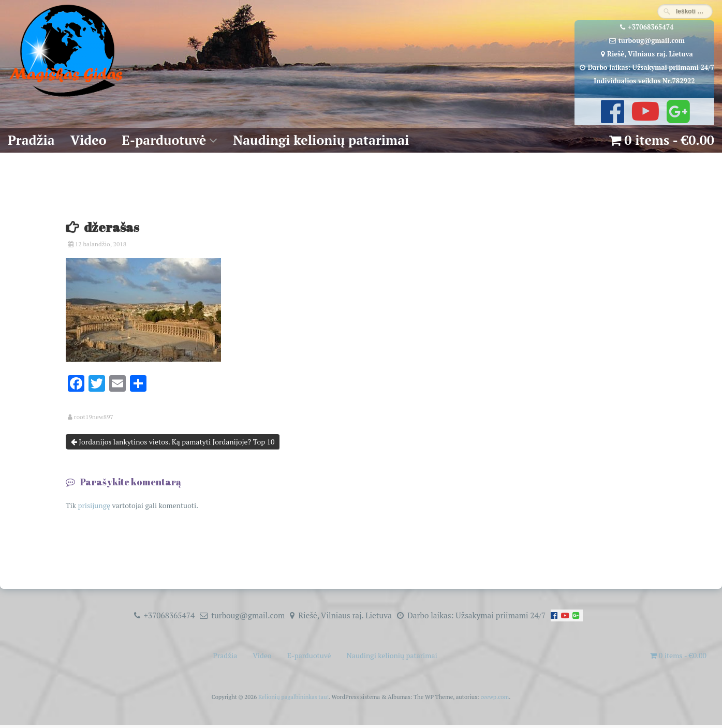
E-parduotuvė (164, 140)
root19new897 (94, 417)
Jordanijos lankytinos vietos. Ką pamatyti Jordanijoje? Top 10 (173, 442)
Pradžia (31, 140)
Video (89, 140)
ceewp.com (495, 697)
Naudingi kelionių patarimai (321, 140)
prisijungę (94, 505)
